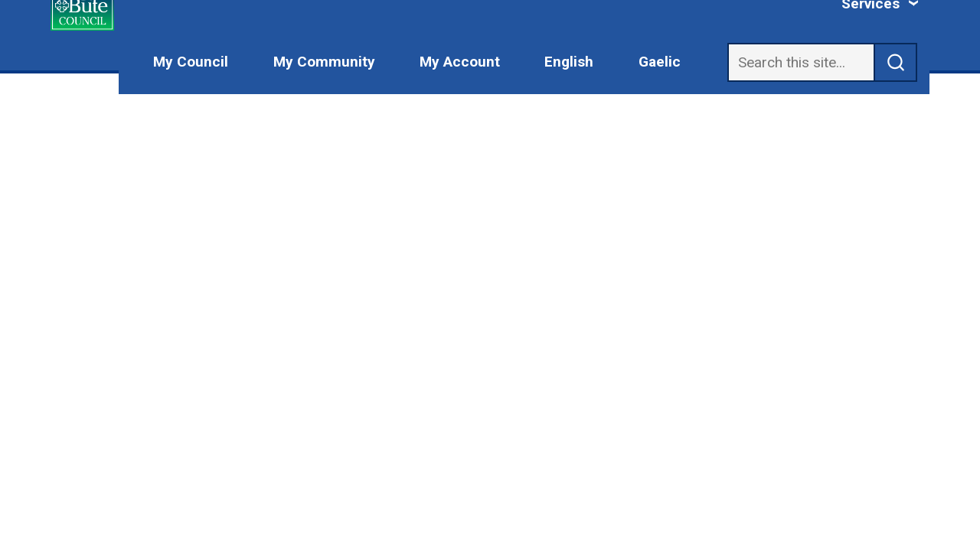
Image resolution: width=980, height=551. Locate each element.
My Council (191, 62)
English (569, 62)
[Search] (801, 62)
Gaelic (660, 62)
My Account (460, 62)
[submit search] (896, 62)
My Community (324, 62)
